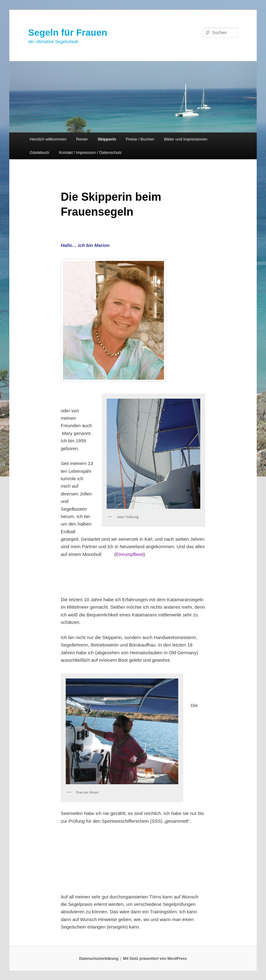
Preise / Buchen (140, 139)
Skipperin (107, 139)
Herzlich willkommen (48, 139)
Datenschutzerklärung (99, 959)
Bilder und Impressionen (186, 139)
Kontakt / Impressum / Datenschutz (90, 152)
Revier (82, 139)
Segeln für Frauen (68, 32)
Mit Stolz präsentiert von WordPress (155, 959)
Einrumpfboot (129, 554)
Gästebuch (40, 152)
